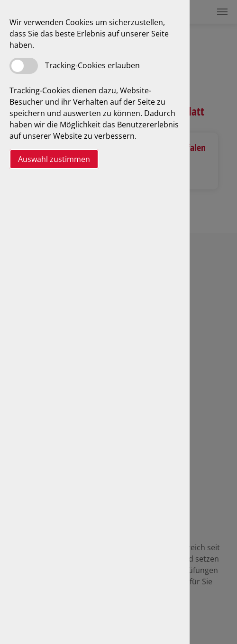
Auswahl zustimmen (54, 159)
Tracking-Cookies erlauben (92, 65)
